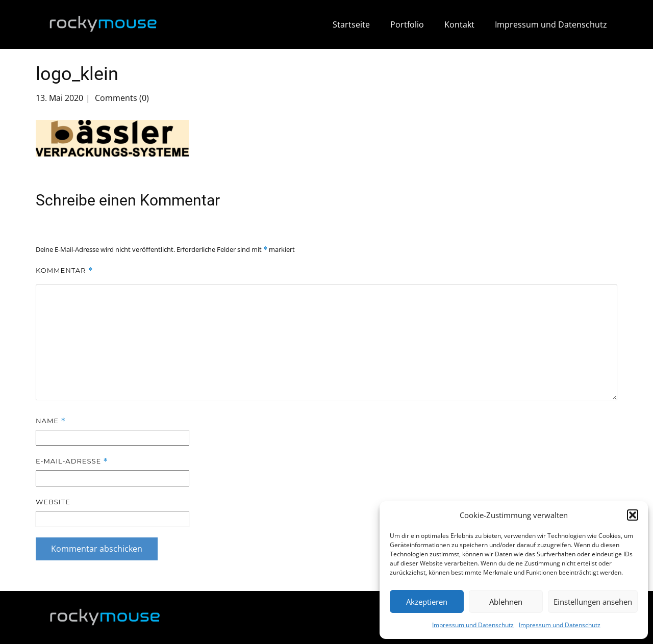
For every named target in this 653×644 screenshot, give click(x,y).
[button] (633, 515)
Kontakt (459, 24)
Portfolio (407, 24)
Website (53, 502)
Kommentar (64, 271)
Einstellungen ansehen (593, 602)
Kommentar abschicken (97, 549)
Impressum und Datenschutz (473, 625)
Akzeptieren (427, 602)
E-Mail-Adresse (72, 461)
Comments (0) (121, 98)
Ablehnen (506, 602)
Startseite (351, 24)
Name (51, 421)
